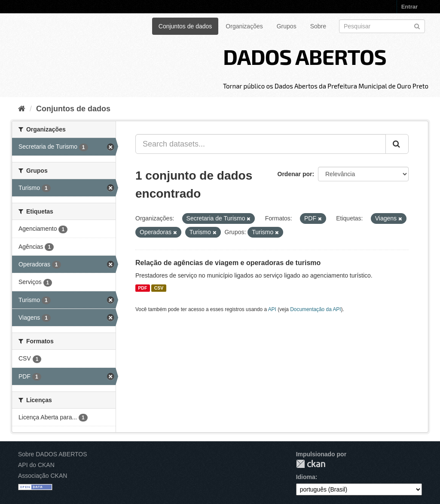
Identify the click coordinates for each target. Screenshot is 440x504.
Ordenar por (295, 174)
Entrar (409, 7)
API (272, 309)
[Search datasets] (382, 26)
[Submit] (417, 26)
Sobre (318, 26)
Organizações (244, 26)
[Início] (22, 109)
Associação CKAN (43, 476)
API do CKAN (36, 465)
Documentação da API (315, 309)
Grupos (287, 26)
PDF (142, 288)
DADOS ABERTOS (305, 56)
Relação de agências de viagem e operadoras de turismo (228, 263)
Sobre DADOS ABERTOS (53, 454)
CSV (159, 288)
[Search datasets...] (261, 144)
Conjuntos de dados (185, 26)
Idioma (306, 477)
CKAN (311, 464)
